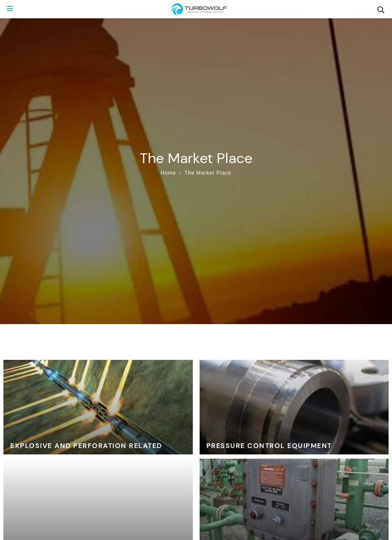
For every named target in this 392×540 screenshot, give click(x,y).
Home (168, 173)
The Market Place (208, 173)
